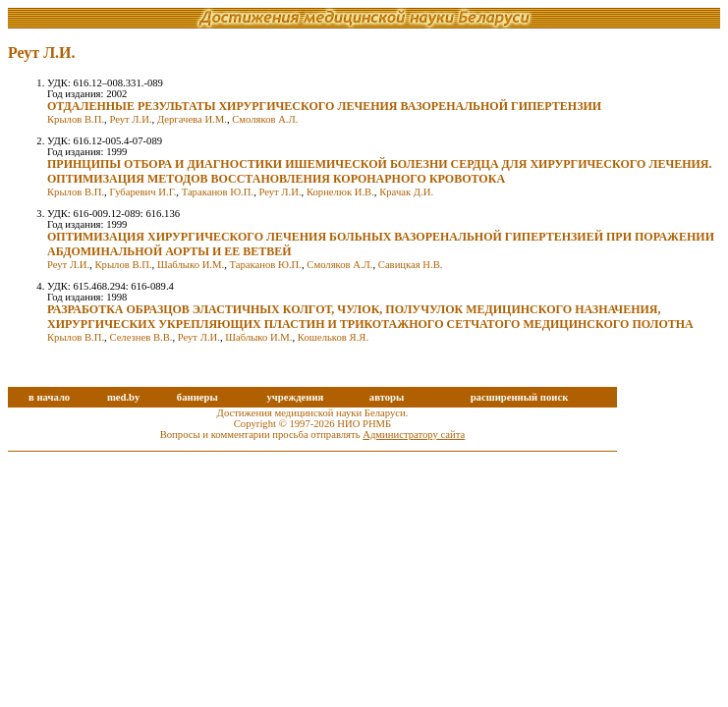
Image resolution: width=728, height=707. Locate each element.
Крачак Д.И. (406, 192)
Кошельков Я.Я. (333, 337)
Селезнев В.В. (140, 337)
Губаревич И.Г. (142, 192)
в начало (49, 397)
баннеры (197, 397)
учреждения (295, 397)
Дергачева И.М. (192, 119)
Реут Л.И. (130, 119)
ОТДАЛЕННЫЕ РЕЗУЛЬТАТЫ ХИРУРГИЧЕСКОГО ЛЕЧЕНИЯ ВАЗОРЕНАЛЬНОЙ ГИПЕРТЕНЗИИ (324, 106)
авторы (387, 397)
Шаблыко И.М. (191, 265)
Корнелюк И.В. (340, 192)
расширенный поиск (520, 397)
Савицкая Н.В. (411, 265)
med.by (123, 397)
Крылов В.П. (76, 119)
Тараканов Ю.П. (218, 192)
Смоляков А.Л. (265, 119)
